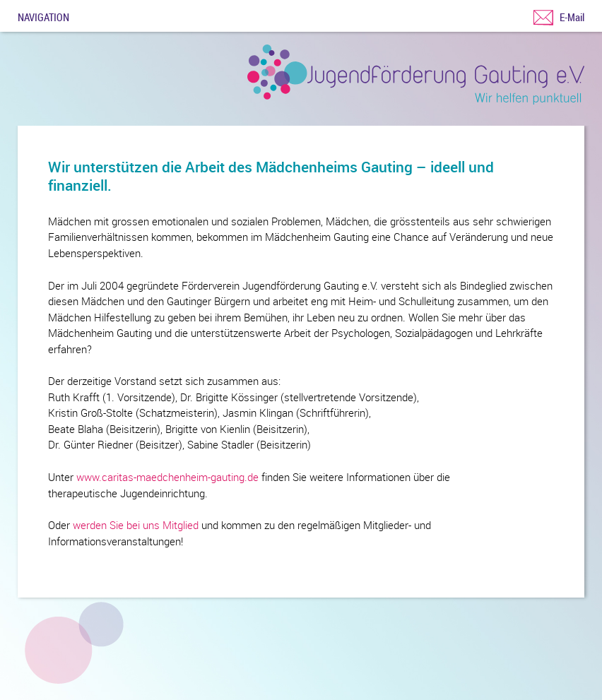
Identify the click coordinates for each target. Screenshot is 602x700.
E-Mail (572, 17)
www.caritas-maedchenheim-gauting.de (167, 477)
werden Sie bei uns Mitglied (136, 525)
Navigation (43, 16)
